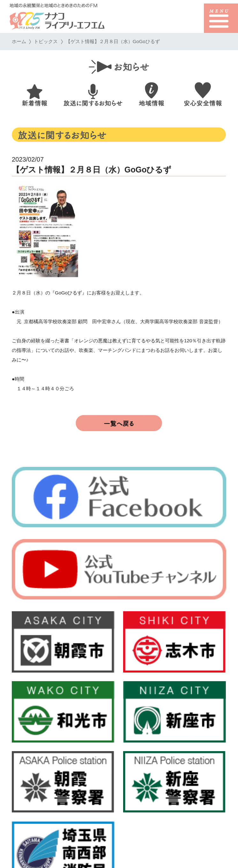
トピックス (46, 41)
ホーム (19, 41)
